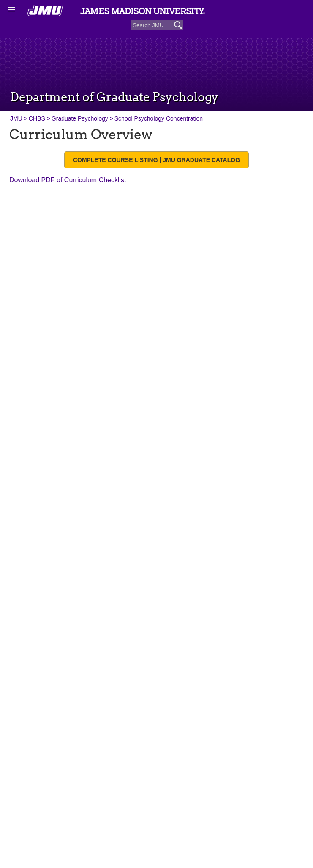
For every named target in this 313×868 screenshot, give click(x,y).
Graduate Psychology (80, 118)
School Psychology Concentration (159, 118)
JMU (16, 118)
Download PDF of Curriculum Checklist (68, 180)
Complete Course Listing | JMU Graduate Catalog (156, 160)
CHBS (37, 118)
